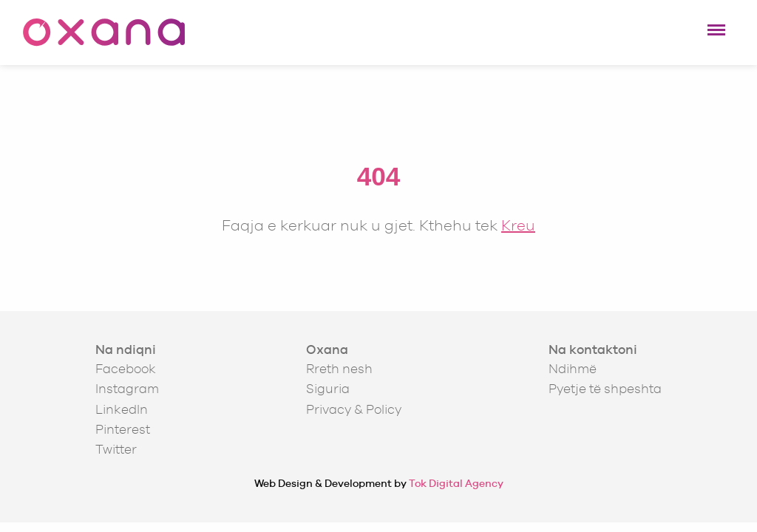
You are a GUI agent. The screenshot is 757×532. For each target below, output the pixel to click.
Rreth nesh (339, 369)
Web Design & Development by (379, 483)
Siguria (328, 389)
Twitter (116, 449)
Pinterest (123, 429)
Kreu (518, 225)
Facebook (126, 369)
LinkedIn (122, 409)
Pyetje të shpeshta (605, 389)
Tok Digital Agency (456, 483)
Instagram (127, 389)
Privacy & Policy (354, 409)
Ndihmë (573, 369)
